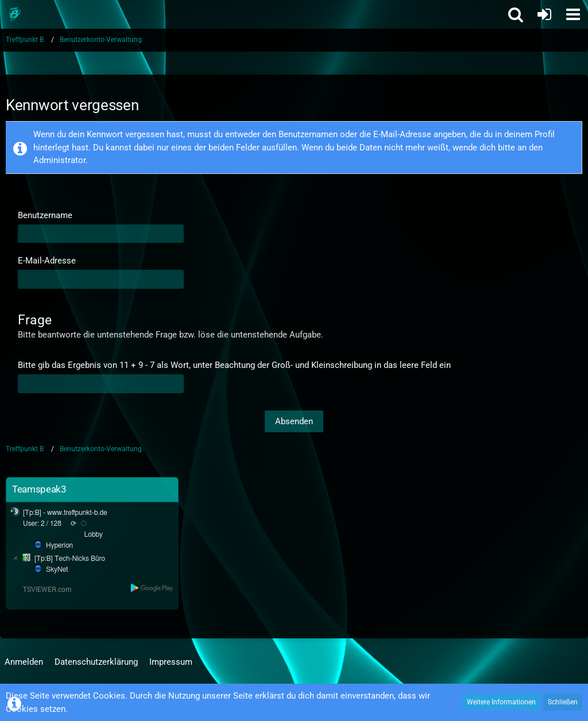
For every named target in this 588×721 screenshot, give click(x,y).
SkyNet (57, 569)
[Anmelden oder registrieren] (544, 14)
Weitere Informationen (501, 702)
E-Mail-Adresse (47, 261)
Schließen (563, 702)
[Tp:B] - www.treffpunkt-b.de (65, 513)
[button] (573, 14)
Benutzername (45, 215)
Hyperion (59, 545)
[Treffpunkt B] (14, 14)
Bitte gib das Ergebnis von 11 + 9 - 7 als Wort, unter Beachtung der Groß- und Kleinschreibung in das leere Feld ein (234, 365)
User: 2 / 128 (42, 524)
